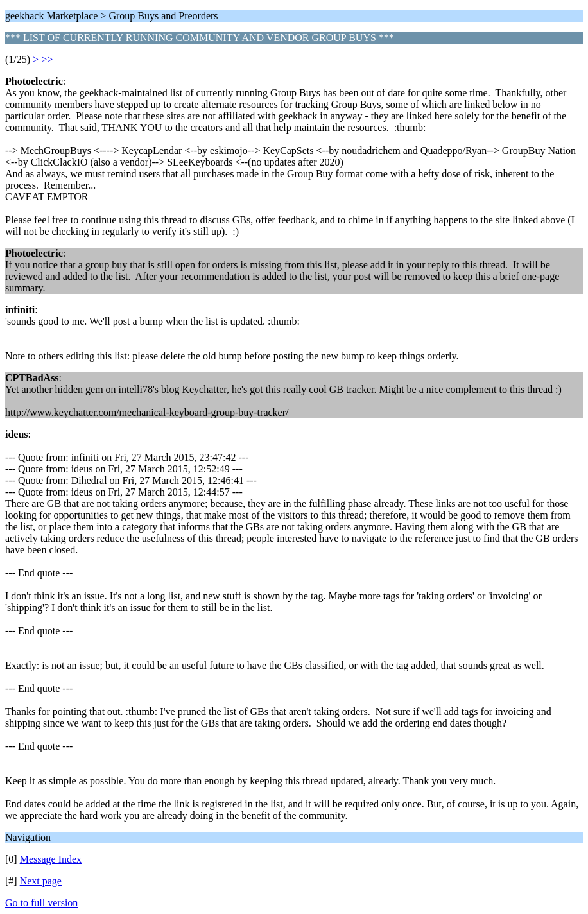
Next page (41, 881)
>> (47, 59)
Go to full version (41, 903)
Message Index (51, 859)
